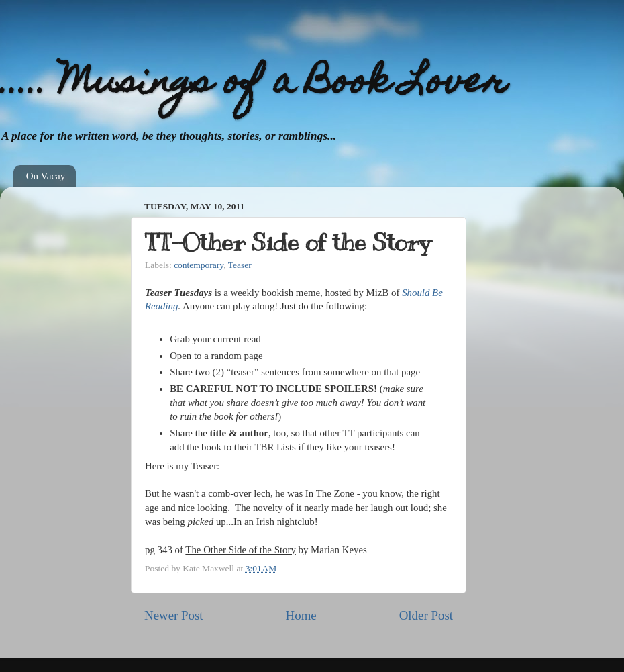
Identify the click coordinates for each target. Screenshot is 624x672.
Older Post (426, 615)
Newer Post (174, 615)
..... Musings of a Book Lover (254, 84)
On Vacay (46, 176)
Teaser (240, 265)
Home (301, 615)
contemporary (199, 265)
